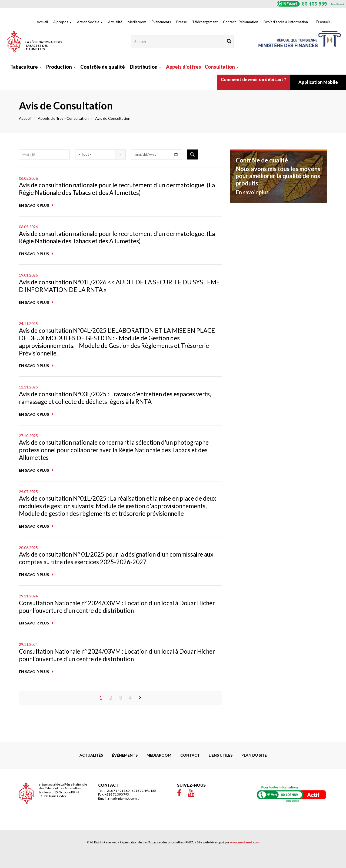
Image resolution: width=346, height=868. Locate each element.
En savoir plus (34, 206)
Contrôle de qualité (103, 67)
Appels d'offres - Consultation (202, 67)
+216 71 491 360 (117, 805)
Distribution (145, 67)
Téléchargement (205, 22)
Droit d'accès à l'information (286, 22)
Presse (182, 22)
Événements (161, 22)
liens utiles (221, 769)
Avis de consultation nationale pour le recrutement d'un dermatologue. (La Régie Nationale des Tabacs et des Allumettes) (112, 189)
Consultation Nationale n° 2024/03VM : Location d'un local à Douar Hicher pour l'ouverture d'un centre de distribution (116, 620)
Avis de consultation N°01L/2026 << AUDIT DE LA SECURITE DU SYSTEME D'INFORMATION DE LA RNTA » (113, 287)
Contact (190, 769)
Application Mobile (318, 82)
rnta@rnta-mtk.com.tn (124, 812)
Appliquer (193, 154)
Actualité (115, 22)
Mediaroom (137, 22)
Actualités (91, 769)
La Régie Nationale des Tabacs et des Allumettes (44, 46)
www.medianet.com (245, 856)
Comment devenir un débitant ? (254, 79)
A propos (62, 22)
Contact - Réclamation (241, 22)
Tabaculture (26, 67)
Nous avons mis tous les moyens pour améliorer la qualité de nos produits (278, 176)
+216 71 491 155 (144, 805)
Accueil (42, 22)
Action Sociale (90, 22)
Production (61, 67)
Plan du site (254, 769)
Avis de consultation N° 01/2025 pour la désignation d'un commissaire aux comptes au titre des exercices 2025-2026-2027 (120, 571)
